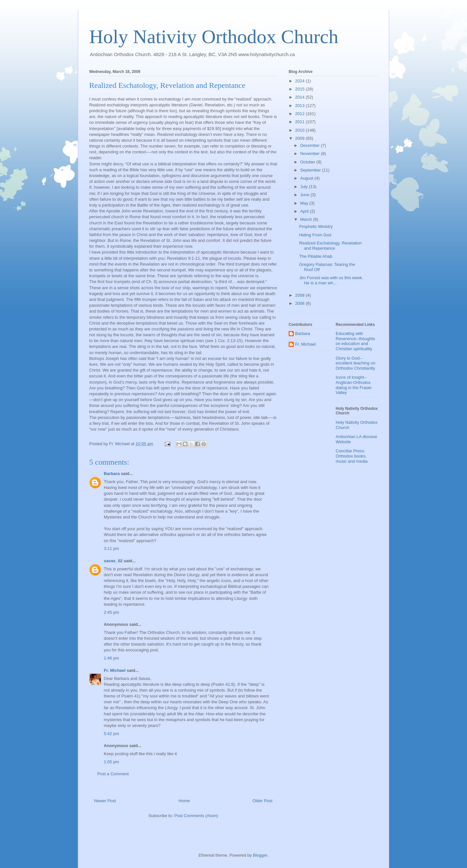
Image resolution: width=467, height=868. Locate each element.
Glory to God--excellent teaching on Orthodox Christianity (355, 363)
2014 (300, 97)
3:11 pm (111, 548)
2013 (300, 106)
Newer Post (105, 801)
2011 (300, 122)
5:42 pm (111, 734)
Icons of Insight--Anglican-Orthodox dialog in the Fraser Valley (354, 385)
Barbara (112, 474)
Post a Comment (113, 774)
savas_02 (113, 561)
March (307, 219)
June (305, 195)
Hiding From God (315, 235)
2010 (300, 130)
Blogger (260, 855)
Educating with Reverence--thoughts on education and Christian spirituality (355, 341)
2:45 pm (111, 612)
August (307, 178)
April (305, 211)
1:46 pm (111, 658)
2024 (300, 81)
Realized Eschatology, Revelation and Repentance (330, 246)
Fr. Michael (115, 670)
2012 (300, 114)
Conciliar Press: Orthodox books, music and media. (352, 456)
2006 (300, 303)
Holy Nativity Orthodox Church (214, 37)
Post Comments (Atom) (196, 816)
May (305, 203)
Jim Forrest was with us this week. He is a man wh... (331, 280)
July (305, 187)
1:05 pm (111, 762)
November (311, 154)
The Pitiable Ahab (316, 256)
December (311, 145)
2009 (300, 138)
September (311, 170)
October (308, 162)
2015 (300, 89)
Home (184, 801)
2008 (300, 295)
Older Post (263, 801)
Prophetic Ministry (316, 226)
